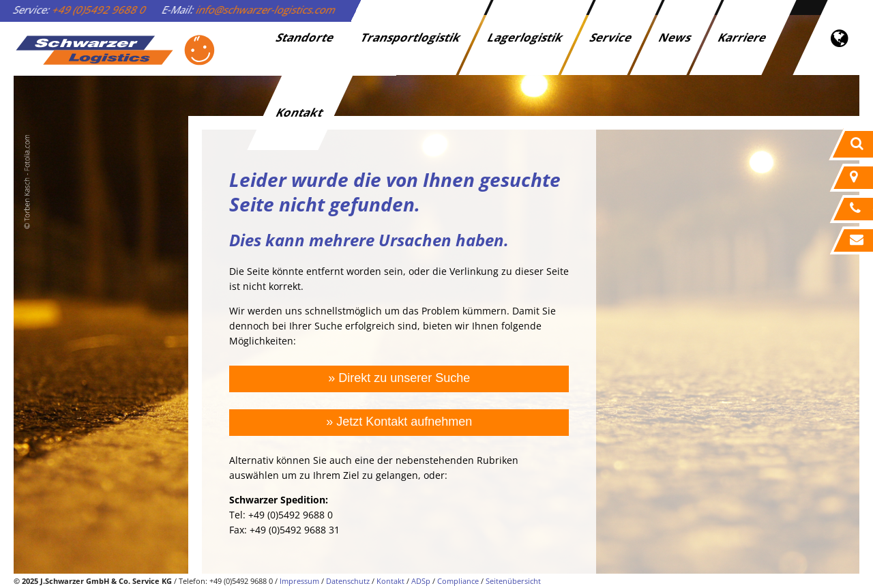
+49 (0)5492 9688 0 (100, 10)
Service (612, 37)
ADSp (421, 581)
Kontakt (300, 112)
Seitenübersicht (513, 581)
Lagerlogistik (526, 37)
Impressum (299, 581)
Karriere (743, 37)
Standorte (306, 37)
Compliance (458, 581)
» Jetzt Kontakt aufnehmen (399, 422)
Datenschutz (348, 581)
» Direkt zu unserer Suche (399, 378)
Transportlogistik (412, 37)
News (676, 37)
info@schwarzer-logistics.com (266, 10)
